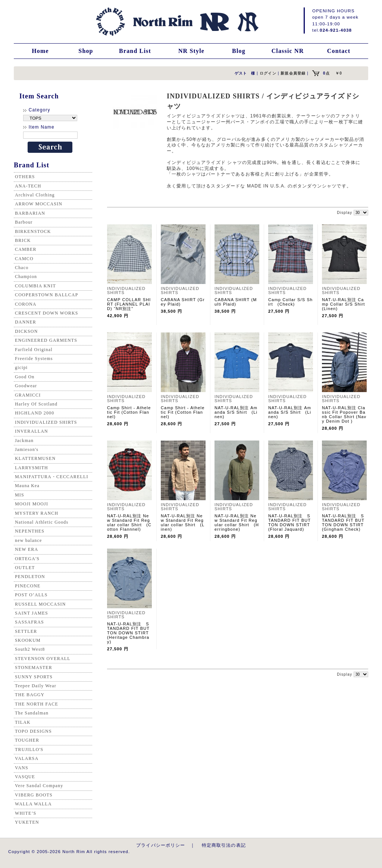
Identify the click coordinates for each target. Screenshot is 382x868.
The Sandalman (32, 713)
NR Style (191, 51)
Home (40, 51)
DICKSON (26, 331)
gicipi (21, 367)
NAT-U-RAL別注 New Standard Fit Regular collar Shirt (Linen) (183, 523)
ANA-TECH (28, 186)
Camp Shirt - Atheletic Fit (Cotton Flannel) (129, 412)
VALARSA (27, 758)
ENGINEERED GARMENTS (46, 340)
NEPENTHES (30, 531)
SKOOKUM (28, 640)
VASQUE (25, 777)
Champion (26, 277)
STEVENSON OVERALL (43, 659)
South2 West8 (30, 649)
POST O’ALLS (31, 595)
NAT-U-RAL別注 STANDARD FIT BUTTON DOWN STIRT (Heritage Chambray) (128, 633)
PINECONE (28, 586)
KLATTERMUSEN (35, 458)
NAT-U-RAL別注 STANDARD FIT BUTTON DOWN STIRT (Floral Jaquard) (289, 523)
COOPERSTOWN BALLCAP (47, 295)
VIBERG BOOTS (34, 795)
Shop (86, 51)
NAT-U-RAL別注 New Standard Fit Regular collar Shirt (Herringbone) (237, 523)
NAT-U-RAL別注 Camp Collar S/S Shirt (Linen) (346, 304)
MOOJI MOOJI (32, 504)
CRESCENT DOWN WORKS (47, 313)
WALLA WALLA (33, 804)
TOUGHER (27, 740)
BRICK (23, 240)
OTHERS (25, 177)
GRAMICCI (28, 395)
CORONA (26, 304)
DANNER (26, 322)
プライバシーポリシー (161, 845)
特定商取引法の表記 (224, 845)
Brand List (135, 51)
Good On (25, 377)
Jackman (24, 441)
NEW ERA (26, 549)
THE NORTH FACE (37, 704)
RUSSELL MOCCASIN (40, 604)
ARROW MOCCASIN (39, 204)
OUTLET (25, 568)
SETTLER (26, 631)
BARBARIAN (30, 213)
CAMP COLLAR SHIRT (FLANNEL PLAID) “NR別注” (129, 304)
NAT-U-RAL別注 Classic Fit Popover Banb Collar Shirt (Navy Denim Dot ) (344, 414)
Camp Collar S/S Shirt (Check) (290, 302)
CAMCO (24, 259)
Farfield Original (34, 350)
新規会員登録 (293, 73)
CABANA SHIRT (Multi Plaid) (236, 302)
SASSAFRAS (29, 622)
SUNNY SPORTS (34, 677)
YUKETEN (27, 822)
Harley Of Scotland (36, 404)
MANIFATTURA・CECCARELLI (52, 477)
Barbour (24, 222)
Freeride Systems (34, 359)
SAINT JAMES (32, 613)
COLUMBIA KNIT (35, 286)
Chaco (22, 268)
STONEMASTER (34, 667)
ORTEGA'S (27, 559)
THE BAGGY (30, 695)
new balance (28, 540)
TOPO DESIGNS (33, 731)
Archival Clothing (35, 195)
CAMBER (26, 249)
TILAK (23, 722)
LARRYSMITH (32, 468)
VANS (22, 768)
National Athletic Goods (42, 522)
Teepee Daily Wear (36, 686)
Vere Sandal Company (39, 786)
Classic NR (288, 51)
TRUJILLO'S (29, 749)
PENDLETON (30, 577)
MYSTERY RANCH (37, 513)
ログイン (268, 73)
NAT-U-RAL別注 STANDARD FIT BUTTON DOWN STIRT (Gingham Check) (345, 523)
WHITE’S (26, 813)
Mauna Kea (27, 486)
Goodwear (26, 386)
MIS (20, 495)
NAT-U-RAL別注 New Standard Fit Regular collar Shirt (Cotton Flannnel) (129, 523)
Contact (339, 51)
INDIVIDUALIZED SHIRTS (46, 422)
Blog (239, 51)
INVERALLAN (32, 431)
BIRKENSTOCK (33, 231)
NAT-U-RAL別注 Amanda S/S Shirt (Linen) (236, 412)
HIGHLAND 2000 (35, 413)
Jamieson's (27, 449)
